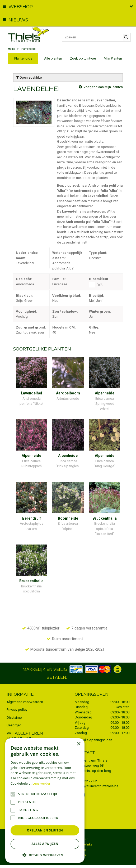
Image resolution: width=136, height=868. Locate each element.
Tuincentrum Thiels (91, 750)
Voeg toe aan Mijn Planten (103, 87)
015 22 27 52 (87, 771)
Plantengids (23, 58)
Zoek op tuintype (83, 58)
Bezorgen (14, 715)
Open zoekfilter (29, 77)
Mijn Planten (113, 58)
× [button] (79, 744)
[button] (45, 855)
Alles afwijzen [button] (45, 844)
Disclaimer (15, 707)
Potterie (80, 840)
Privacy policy (17, 699)
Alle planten (53, 58)
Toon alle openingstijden (93, 730)
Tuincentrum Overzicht (87, 861)
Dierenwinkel (84, 834)
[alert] (45, 800)
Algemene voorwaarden (25, 692)
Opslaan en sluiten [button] (45, 830)
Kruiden (80, 845)
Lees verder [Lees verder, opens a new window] (42, 783)
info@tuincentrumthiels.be (98, 776)
